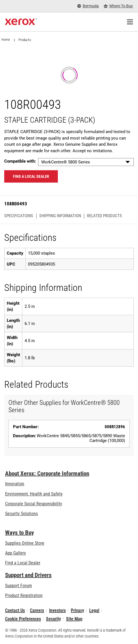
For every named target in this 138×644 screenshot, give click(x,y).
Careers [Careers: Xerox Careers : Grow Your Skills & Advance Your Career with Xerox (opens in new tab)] (37, 611)
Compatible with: (20, 161)
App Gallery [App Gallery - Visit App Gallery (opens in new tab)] (16, 553)
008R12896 (115, 427)
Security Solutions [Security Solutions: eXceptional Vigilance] (21, 514)
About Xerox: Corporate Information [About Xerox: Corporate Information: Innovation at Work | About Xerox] (47, 474)
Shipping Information (60, 216)
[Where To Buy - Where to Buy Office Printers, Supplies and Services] (118, 6)
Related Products (104, 216)
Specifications (19, 216)
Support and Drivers (28, 575)
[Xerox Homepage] (21, 22)
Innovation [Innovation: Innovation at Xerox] (15, 484)
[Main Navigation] (130, 22)
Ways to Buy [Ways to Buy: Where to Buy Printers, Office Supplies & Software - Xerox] (19, 533)
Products (25, 40)
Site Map (74, 619)
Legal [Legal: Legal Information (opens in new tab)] (94, 611)
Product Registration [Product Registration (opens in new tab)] (24, 595)
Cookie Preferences (23, 619)
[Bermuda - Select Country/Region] (88, 6)
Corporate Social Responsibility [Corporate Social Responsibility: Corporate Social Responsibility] (34, 504)
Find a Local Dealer (23, 563)
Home (6, 40)
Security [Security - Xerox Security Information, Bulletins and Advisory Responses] (53, 619)
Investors (57, 611)
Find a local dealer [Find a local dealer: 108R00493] (31, 176)
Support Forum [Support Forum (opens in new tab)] (18, 586)
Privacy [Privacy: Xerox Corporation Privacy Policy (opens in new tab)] (77, 611)
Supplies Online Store (25, 543)
